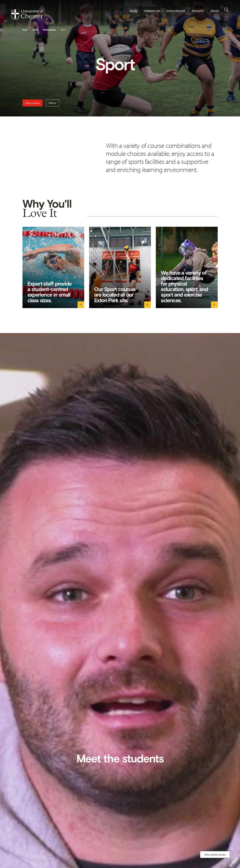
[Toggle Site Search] (227, 10)
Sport (63, 30)
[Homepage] (26, 15)
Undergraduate (49, 30)
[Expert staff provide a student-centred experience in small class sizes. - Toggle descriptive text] (81, 305)
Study (35, 30)
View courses (32, 103)
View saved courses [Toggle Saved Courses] (215, 855)
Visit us (52, 103)
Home (25, 30)
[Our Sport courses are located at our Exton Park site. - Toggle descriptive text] (147, 305)
